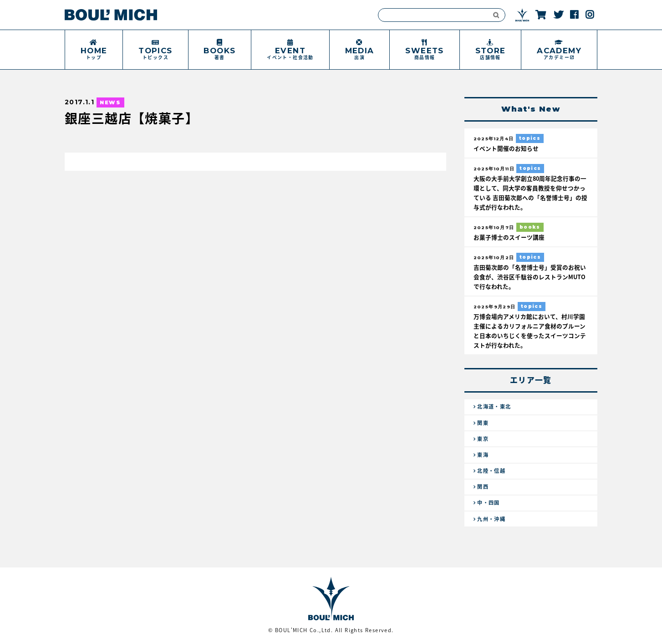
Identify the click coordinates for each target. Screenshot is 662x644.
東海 (483, 455)
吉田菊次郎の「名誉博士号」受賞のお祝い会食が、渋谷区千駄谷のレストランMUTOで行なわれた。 (530, 277)
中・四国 (489, 503)
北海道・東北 (494, 406)
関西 (483, 487)
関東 (483, 423)
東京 (483, 439)
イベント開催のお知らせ (506, 148)
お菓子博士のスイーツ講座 (509, 237)
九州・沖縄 (491, 519)
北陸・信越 (491, 471)
